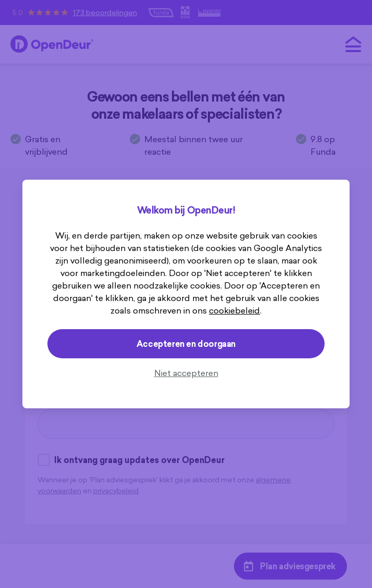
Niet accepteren (186, 373)
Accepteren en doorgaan (186, 344)
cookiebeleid (234, 310)
